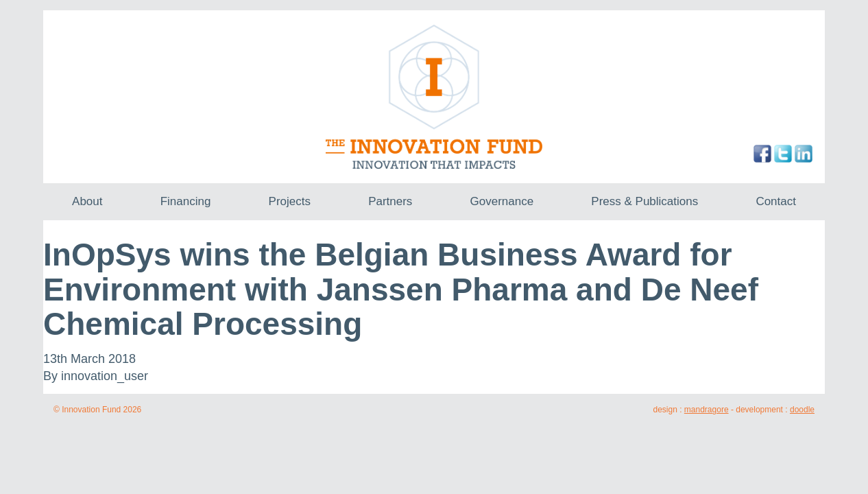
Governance (502, 201)
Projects (290, 201)
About (87, 201)
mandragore (707, 410)
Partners (390, 201)
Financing (186, 201)
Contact (776, 201)
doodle (802, 410)
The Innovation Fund (434, 97)
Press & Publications (644, 201)
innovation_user (105, 376)
